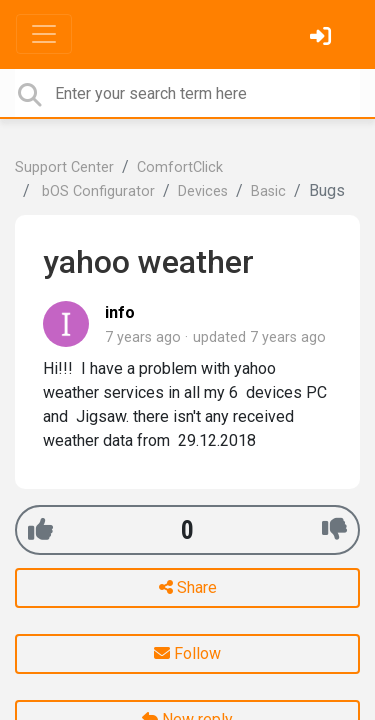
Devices (203, 191)
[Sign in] (323, 38)
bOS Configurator (96, 191)
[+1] (40, 529)
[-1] (334, 529)
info (120, 312)
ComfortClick (180, 167)
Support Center (64, 167)
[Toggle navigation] (44, 34)
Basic (268, 191)
